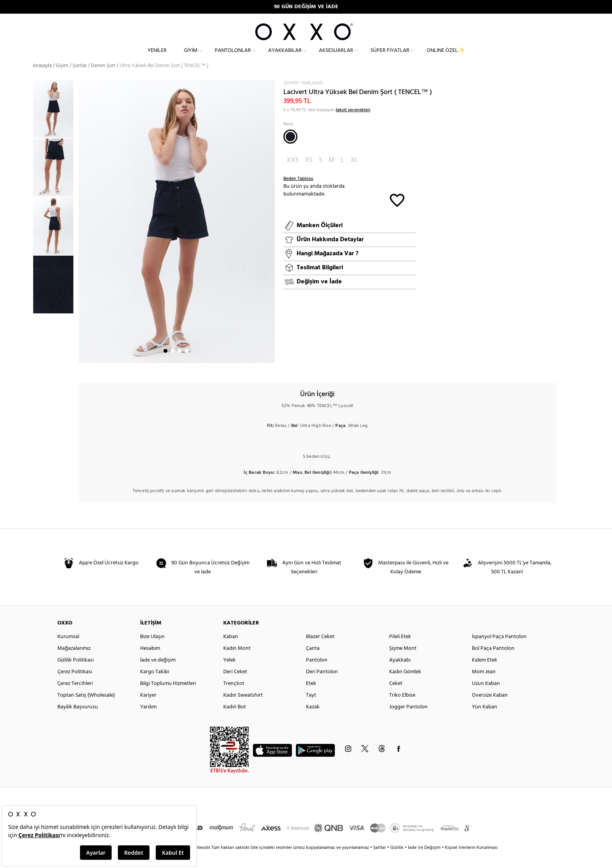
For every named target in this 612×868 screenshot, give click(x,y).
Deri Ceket (235, 686)
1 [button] (165, 365)
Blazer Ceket (320, 651)
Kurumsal (68, 651)
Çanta (313, 663)
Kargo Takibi (155, 686)
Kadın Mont (237, 663)
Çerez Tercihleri (75, 698)
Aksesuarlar (336, 57)
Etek (311, 698)
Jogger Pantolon (408, 721)
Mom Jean (484, 686)
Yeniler (157, 57)
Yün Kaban (485, 721)
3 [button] (180, 365)
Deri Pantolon (322, 686)
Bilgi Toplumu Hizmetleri (168, 698)
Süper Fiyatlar (390, 57)
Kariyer (148, 709)
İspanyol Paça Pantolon (499, 651)
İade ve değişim (158, 674)
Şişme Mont (403, 663)
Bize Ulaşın (152, 651)
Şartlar (380, 862)
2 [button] (173, 365)
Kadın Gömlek (405, 686)
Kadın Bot (235, 721)
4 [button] (187, 365)
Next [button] (82, 235)
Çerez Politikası (75, 686)
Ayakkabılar (285, 57)
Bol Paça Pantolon (493, 663)
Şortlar (80, 80)
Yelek (229, 674)
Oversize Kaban (490, 709)
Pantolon (317, 674)
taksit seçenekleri (353, 124)
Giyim (191, 57)
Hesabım (150, 663)
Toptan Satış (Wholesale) (86, 709)
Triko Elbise (402, 709)
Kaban (231, 651)
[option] (56, 123)
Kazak (313, 721)
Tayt (311, 709)
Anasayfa (42, 80)
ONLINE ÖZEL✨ (446, 57)
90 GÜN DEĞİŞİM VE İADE (306, 7)
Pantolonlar (233, 57)
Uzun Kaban (486, 698)
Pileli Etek (400, 651)
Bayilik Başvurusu (78, 721)
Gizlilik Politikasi (76, 674)
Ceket (396, 698)
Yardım (148, 721)
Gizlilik (398, 862)
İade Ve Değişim (424, 862)
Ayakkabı (400, 674)
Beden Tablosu (298, 193)
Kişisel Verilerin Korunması (471, 862)
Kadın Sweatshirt (243, 709)
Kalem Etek (485, 674)
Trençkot (234, 698)
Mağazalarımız (74, 663)
